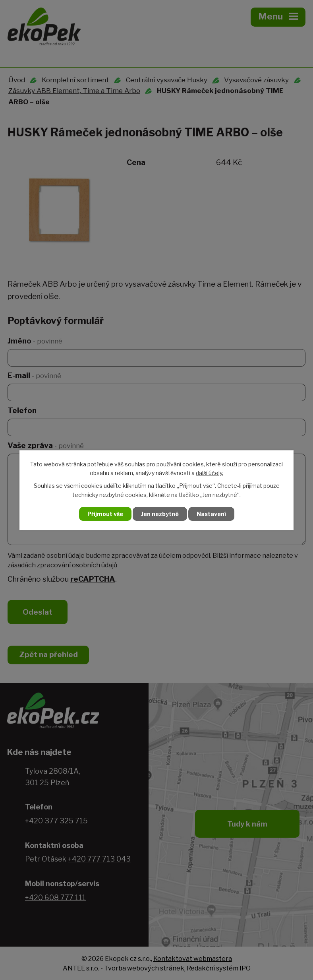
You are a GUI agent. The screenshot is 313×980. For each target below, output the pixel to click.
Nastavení (211, 514)
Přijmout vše (105, 514)
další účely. (210, 473)
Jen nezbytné (160, 514)
